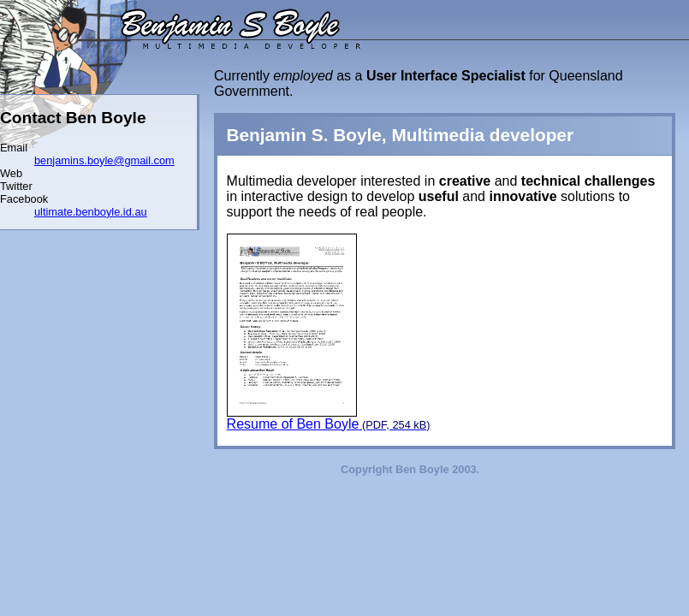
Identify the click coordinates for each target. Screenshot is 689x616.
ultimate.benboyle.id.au (91, 212)
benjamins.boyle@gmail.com (104, 160)
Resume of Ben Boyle (329, 332)
